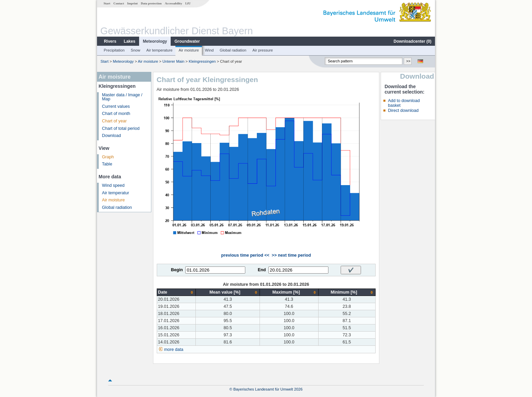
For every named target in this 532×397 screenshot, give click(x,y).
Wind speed (113, 185)
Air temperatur (116, 193)
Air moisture (189, 50)
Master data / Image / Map (122, 97)
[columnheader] (176, 292)
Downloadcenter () (412, 41)
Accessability (174, 3)
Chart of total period (121, 128)
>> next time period (291, 255)
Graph (108, 157)
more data (174, 350)
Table (107, 164)
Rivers (110, 41)
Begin (177, 270)
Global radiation (233, 50)
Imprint (132, 3)
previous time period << (245, 255)
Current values (116, 106)
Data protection (151, 3)
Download (112, 136)
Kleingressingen (202, 61)
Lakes (130, 41)
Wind (209, 50)
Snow (135, 50)
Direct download (403, 111)
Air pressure (263, 50)
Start (107, 3)
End (262, 270)
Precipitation (114, 50)
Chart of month (116, 114)
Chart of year (115, 121)
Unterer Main (174, 61)
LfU (188, 3)
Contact (119, 3)
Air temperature (159, 50)
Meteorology (155, 41)
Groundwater (187, 41)
